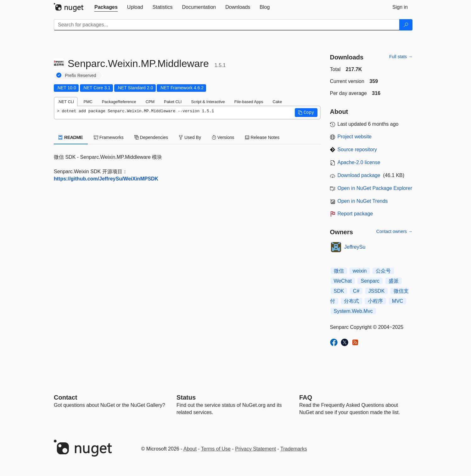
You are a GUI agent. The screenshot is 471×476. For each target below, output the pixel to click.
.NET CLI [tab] (66, 102)
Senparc (370, 281)
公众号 (383, 271)
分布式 (351, 301)
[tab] (106, 7)
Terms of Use (216, 449)
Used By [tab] (190, 137)
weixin (360, 271)
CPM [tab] (150, 102)
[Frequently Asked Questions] (306, 397)
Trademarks (294, 449)
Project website (355, 137)
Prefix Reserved (81, 75)
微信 (339, 271)
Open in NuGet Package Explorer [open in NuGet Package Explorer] (375, 188)
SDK (339, 291)
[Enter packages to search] (227, 25)
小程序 (375, 301)
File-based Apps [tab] (249, 102)
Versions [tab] (223, 137)
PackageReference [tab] (119, 102)
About (190, 449)
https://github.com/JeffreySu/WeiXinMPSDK (106, 179)
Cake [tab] (277, 102)
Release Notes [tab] (262, 137)
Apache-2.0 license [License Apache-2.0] (359, 162)
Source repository (357, 149)
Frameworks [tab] (109, 137)
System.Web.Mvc (353, 311)
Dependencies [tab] (151, 137)
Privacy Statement (255, 449)
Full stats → (401, 57)
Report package (355, 214)
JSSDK (377, 291)
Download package (359, 175)
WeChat (343, 281)
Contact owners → (394, 231)
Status (186, 397)
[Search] (406, 25)
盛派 (394, 281)
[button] (306, 113)
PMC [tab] (88, 102)
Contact (65, 397)
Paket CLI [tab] (173, 102)
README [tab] (71, 137)
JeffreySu (355, 247)
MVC (398, 301)
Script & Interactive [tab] (208, 102)
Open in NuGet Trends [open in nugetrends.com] (363, 201)
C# (356, 291)
